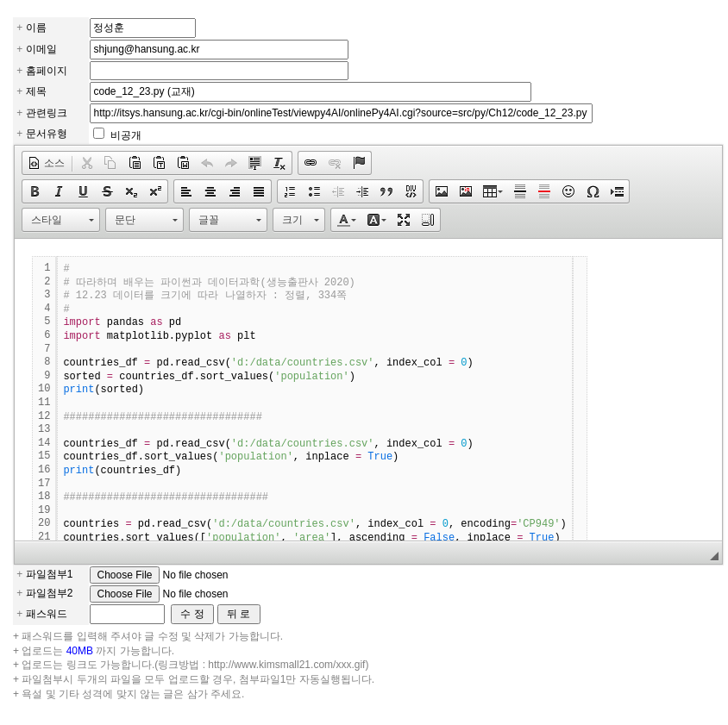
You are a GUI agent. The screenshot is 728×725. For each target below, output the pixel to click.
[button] (46, 163)
